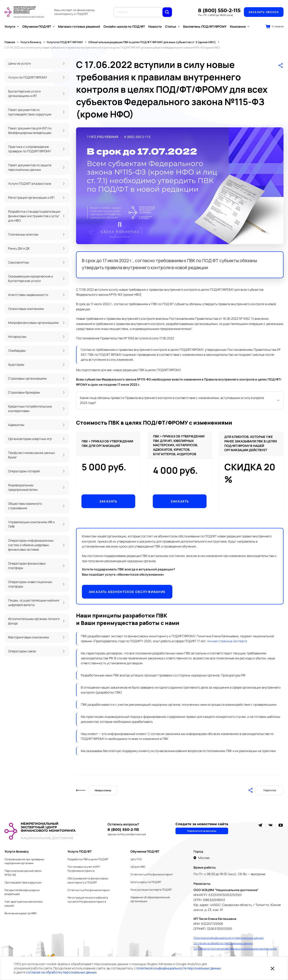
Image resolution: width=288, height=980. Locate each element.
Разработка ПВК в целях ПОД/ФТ (88, 859)
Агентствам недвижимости (28, 295)
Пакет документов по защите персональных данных (30, 167)
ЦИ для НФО (138, 867)
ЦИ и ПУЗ (136, 859)
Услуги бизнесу (17, 851)
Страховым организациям (27, 378)
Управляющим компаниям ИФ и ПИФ (31, 524)
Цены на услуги (19, 63)
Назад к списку (103, 790)
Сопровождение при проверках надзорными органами (24, 861)
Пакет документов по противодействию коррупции (30, 112)
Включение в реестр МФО (21, 913)
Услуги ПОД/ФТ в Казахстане (30, 184)
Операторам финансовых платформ (27, 566)
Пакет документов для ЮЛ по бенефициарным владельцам (30, 130)
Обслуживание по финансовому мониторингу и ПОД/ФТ (88, 880)
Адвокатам (16, 425)
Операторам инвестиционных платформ (30, 584)
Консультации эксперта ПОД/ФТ (151, 890)
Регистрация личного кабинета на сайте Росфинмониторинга (88, 900)
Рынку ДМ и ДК (19, 248)
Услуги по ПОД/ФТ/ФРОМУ (28, 77)
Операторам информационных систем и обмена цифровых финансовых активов (31, 545)
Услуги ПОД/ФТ (80, 851)
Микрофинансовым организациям (33, 323)
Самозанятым (19, 262)
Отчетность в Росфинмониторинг (89, 890)
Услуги (12, 26)
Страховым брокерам (24, 392)
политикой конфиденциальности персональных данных (179, 968)
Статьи (172, 26)
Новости (155, 26)
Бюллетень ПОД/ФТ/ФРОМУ (205, 26)
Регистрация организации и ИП (31, 197)
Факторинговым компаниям (29, 637)
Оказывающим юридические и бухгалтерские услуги (30, 278)
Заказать (108, 501)
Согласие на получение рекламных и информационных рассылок (235, 949)
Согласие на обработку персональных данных (223, 943)
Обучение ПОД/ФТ (38, 26)
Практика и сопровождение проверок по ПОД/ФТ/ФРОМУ (30, 149)
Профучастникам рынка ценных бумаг (31, 455)
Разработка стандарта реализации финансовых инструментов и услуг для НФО (34, 216)
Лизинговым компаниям (26, 309)
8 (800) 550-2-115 (219, 10)
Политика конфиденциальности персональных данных (228, 938)
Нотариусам (17, 337)
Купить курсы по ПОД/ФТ (146, 882)
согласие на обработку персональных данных (61, 972)
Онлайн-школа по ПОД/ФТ (124, 26)
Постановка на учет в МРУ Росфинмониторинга (84, 869)
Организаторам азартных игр (30, 439)
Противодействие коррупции (23, 882)
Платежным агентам (23, 234)
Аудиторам (16, 364)
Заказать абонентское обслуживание (127, 592)
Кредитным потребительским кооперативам (30, 409)
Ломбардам (17, 350)
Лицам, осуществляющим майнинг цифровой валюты (34, 603)
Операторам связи (22, 651)
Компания (240, 26)
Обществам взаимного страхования (25, 506)
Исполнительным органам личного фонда (34, 621)
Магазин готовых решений (79, 26)
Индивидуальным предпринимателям (23, 487)
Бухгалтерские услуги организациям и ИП (24, 93)
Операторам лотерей (24, 471)
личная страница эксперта (227, 641)
